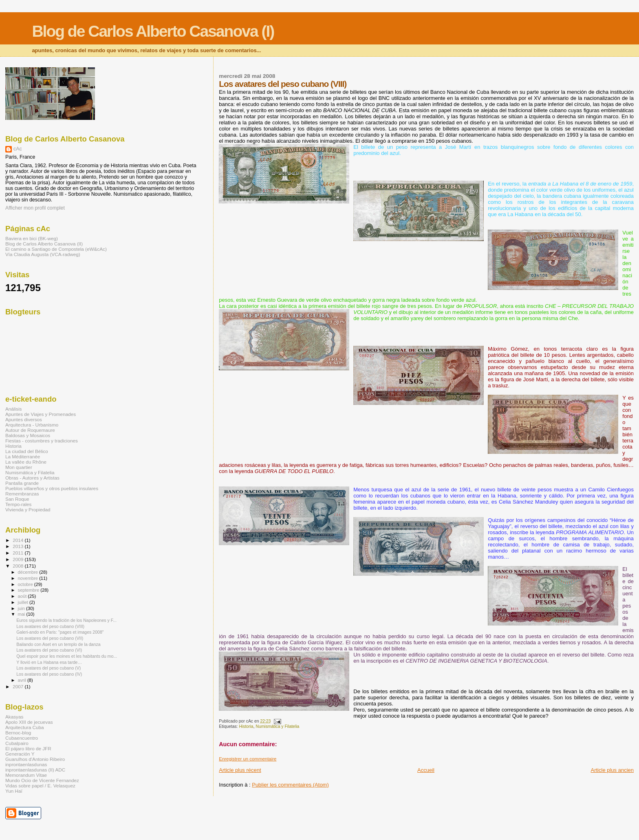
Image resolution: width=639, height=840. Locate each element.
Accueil (426, 770)
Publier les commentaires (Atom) (290, 785)
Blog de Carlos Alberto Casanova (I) (153, 31)
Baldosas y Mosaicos (28, 435)
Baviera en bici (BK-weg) (32, 238)
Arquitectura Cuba (24, 727)
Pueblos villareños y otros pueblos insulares (52, 488)
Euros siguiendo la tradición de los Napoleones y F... (66, 620)
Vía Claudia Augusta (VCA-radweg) (43, 254)
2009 (19, 559)
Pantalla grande (22, 483)
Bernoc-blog (18, 733)
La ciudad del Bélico (27, 451)
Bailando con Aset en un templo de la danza (58, 644)
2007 (19, 686)
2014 (19, 540)
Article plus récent (240, 770)
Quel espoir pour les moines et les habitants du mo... (67, 656)
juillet (24, 602)
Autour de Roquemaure (30, 430)
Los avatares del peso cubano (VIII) (50, 626)
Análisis (13, 409)
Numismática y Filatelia (277, 726)
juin (22, 608)
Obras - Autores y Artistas (32, 478)
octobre (26, 584)
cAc (18, 149)
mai (22, 614)
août (23, 596)
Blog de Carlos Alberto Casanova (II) (44, 244)
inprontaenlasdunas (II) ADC (35, 770)
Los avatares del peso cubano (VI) (49, 650)
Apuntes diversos (24, 419)
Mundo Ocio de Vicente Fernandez (42, 780)
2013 (19, 546)
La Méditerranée (23, 456)
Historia (246, 726)
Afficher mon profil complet (35, 208)
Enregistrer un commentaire (248, 759)
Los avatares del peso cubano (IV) (49, 674)
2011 (19, 553)
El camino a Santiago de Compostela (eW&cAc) (56, 249)
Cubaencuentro (22, 738)
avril (23, 680)
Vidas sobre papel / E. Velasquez (40, 786)
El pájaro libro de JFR (28, 748)
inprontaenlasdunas (26, 764)
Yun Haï (14, 791)
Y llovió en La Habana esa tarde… (49, 662)
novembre (29, 578)
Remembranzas (22, 494)
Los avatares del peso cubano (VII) (50, 638)
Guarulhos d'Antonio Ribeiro (35, 759)
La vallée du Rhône (26, 462)
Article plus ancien (613, 770)
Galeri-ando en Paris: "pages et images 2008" (60, 632)
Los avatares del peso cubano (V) (48, 668)
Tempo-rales (18, 504)
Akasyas (14, 717)
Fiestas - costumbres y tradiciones (42, 441)
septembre (29, 590)
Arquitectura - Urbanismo (32, 425)
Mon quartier (19, 467)
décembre (29, 572)
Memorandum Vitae (26, 775)
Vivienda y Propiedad (28, 510)
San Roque (17, 499)
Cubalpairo (17, 743)
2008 (19, 566)
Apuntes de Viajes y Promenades (41, 414)
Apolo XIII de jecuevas (29, 722)
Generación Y (20, 754)
